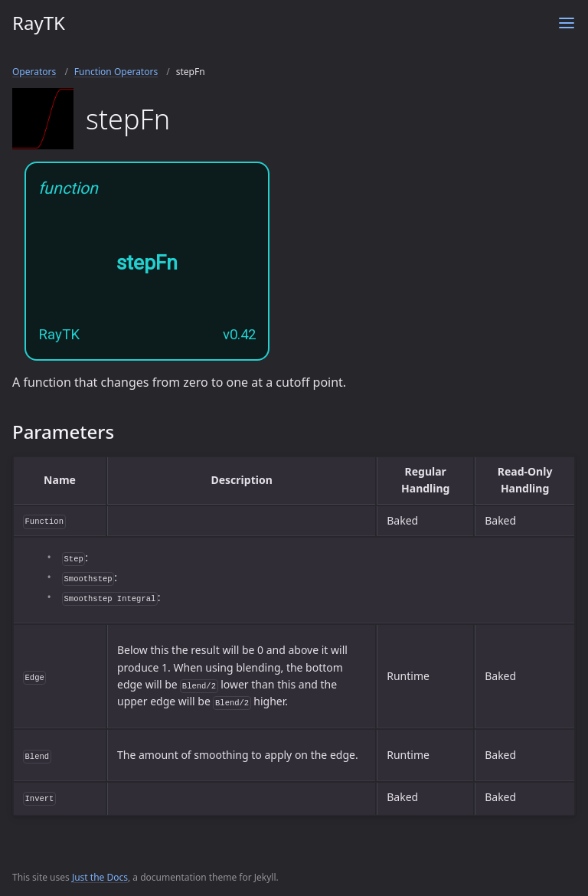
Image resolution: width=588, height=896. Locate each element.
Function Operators (116, 72)
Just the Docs (100, 877)
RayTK (39, 23)
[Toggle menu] (567, 23)
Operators (34, 72)
